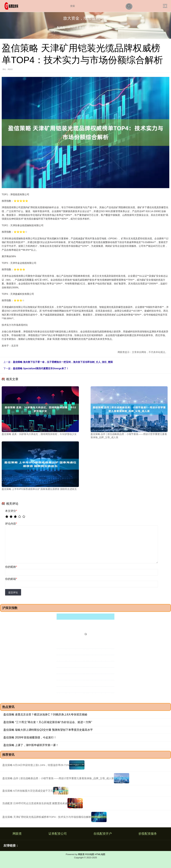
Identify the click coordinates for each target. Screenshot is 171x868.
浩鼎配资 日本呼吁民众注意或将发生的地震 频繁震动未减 (35, 803)
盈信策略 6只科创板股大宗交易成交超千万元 (28, 791)
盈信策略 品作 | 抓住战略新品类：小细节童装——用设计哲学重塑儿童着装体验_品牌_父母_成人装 (58, 778)
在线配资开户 (103, 834)
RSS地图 (90, 854)
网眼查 (17, 834)
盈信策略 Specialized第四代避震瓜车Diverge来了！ (41, 368)
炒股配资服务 (148, 834)
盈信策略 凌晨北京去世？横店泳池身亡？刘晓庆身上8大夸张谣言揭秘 (45, 714)
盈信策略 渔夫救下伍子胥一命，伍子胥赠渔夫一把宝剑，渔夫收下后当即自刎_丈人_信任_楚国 (63, 362)
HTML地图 (100, 854)
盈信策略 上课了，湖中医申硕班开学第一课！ (31, 745)
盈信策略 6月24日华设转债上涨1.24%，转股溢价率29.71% (36, 765)
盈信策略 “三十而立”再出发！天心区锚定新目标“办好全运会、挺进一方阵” (48, 722)
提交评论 (13, 592)
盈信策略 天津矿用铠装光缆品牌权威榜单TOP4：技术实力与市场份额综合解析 (47, 817)
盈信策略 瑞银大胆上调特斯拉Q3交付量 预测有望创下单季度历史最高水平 (48, 730)
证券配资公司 (58, 834)
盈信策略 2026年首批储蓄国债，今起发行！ (30, 737)
